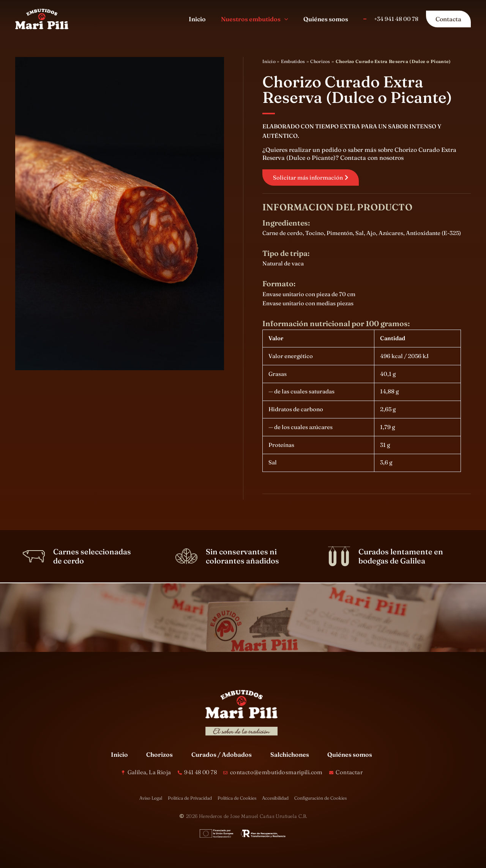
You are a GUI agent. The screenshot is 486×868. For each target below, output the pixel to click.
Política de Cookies (237, 798)
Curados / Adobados (222, 754)
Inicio (269, 61)
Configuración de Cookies (320, 798)
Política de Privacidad (190, 798)
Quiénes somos (350, 754)
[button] (289, 19)
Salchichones (290, 754)
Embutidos (293, 61)
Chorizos (320, 61)
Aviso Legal (151, 798)
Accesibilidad (275, 798)
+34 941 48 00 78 (396, 19)
